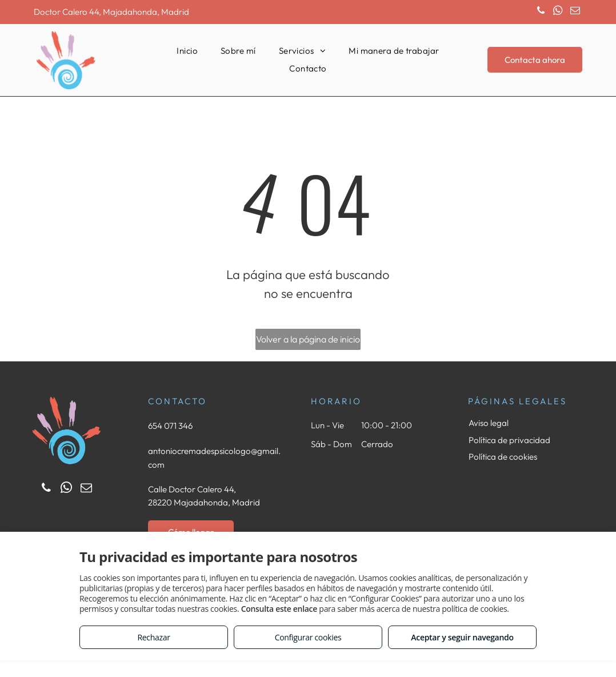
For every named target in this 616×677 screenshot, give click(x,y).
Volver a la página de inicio (308, 339)
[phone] (541, 12)
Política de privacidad (509, 440)
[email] (575, 12)
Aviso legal (489, 423)
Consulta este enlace (279, 609)
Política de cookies (503, 457)
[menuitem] (187, 51)
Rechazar (153, 637)
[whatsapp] (558, 12)
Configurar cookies (308, 637)
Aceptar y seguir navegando (462, 637)
